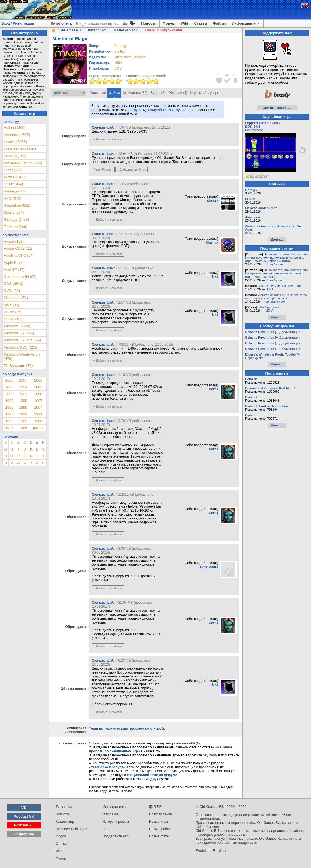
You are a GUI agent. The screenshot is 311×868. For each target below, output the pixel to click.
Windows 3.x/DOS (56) (22, 340)
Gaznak (212, 243)
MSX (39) (11, 305)
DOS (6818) (13, 284)
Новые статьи (160, 836)
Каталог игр (61, 23)
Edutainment (254, 130)
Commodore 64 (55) (20, 277)
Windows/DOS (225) (20, 347)
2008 (9, 380)
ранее (38, 428)
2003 (38, 387)
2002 (9, 394)
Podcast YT (24, 825)
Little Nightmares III (271, 307)
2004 (23, 387)
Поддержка (24, 834)
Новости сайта (160, 814)
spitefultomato (275, 302)
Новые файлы (160, 829)
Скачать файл (104, 127)
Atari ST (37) (14, 270)
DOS (249, 127)
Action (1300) (15, 128)
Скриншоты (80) (135, 93)
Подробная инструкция (168, 110)
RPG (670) (12, 198)
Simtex (119, 51)
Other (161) (13, 170)
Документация (290, 332)
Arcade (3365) (15, 142)
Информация (246, 23)
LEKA (269, 289)
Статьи (201, 23)
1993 (9, 414)
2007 (23, 380)
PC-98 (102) (14, 319)
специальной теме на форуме (152, 775)
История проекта (116, 822)
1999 (9, 401)
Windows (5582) (17, 326)
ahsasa (212, 200)
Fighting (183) (15, 156)
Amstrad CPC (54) (19, 255)
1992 (23, 414)
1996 (9, 407)
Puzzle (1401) (15, 177)
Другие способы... (277, 108)
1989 (23, 421)
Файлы (219, 23)
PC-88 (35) (13, 312)
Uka (215, 277)
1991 (38, 414)
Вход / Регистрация (18, 23)
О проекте (110, 814)
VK (24, 808)
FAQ (106, 829)
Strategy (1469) (16, 219)
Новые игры (158, 822)
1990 (9, 421)
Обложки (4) (178, 93)
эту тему (210, 755)
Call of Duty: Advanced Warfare (279, 286)
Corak (213, 389)
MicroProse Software (130, 57)
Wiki (184, 23)
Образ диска (254, 358)
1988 (38, 421)
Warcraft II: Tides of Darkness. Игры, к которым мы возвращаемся (277, 296)
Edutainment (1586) (20, 149)
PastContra (209, 567)
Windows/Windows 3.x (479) (22, 356)
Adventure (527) (17, 135)
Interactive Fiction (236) (23, 163)
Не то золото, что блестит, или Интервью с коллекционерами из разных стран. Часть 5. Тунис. (276, 273)
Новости (149, 23)
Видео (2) (158, 93)
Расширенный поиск (72, 829)
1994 (118, 63)
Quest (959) (13, 184)
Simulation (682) (17, 205)
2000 (38, 394)
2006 (38, 380)
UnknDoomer (275, 264)
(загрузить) (137, 110)
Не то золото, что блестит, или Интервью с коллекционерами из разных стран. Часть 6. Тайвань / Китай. (276, 257)
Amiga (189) (14, 241)
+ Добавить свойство (108, 139)
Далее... (277, 239)
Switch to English (211, 851)
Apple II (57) (14, 262)
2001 (23, 394)
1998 (23, 401)
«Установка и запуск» (107, 767)
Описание (98, 93)
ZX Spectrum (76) (18, 366)
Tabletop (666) (15, 227)
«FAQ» (195, 743)
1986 (23, 428)
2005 (9, 387)
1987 (9, 428)
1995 (23, 407)
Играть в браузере (205, 93)
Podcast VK (24, 816)
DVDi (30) (12, 291)
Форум (169, 23)
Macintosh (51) (16, 298)
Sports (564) (14, 212)
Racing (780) (14, 191)
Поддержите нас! (116, 836)
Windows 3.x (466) (19, 333)
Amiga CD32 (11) (18, 248)
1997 (38, 401)
